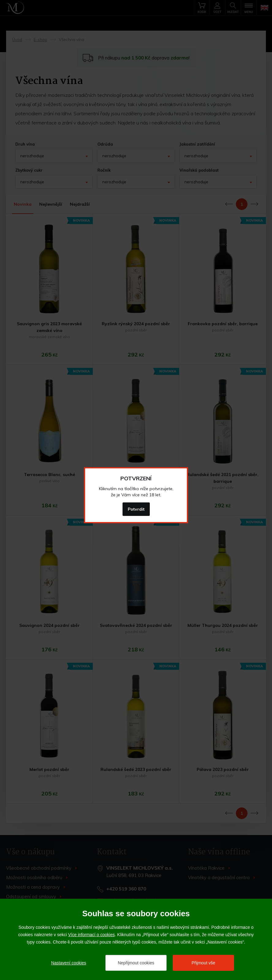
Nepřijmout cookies (136, 963)
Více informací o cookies (91, 935)
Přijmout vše (203, 963)
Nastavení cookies (69, 963)
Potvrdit (136, 509)
